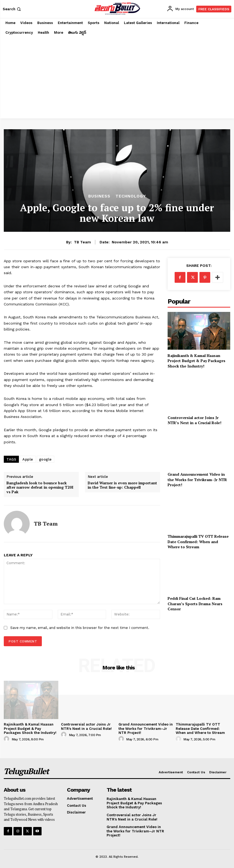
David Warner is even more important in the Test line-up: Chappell (122, 485)
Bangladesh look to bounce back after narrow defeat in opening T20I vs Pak (40, 488)
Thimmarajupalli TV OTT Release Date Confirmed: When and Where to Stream (198, 542)
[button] (12, 9)
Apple (28, 459)
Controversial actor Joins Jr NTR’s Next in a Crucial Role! (194, 420)
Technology (131, 196)
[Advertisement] (117, 78)
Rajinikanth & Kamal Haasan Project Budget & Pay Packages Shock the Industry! (196, 361)
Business (99, 196)
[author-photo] (7, 739)
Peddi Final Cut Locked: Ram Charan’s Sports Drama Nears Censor (195, 604)
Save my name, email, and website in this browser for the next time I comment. (80, 628)
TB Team (82, 242)
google (45, 459)
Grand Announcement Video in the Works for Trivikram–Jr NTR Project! (197, 479)
